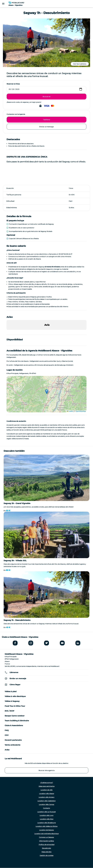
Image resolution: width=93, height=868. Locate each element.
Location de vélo (47, 790)
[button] (7, 332)
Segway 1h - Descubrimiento (17, 620)
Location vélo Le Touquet (47, 812)
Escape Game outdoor (15, 716)
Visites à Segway (12, 701)
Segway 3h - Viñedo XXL (15, 561)
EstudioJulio (46, 848)
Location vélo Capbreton (47, 801)
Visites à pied (11, 691)
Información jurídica (46, 841)
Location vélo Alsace (47, 794)
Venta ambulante (13, 745)
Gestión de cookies (47, 855)
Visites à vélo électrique (15, 696)
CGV (7, 735)
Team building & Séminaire (17, 721)
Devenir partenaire (13, 740)
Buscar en (47, 97)
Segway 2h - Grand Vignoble (17, 503)
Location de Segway (47, 830)
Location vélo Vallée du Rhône (46, 826)
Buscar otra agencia (47, 770)
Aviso (7, 750)
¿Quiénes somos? (46, 783)
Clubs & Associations (14, 725)
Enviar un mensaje (46, 127)
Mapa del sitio (46, 852)
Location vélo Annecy (46, 797)
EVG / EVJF (10, 711)
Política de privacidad (47, 845)
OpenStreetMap (81, 411)
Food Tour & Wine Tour (15, 706)
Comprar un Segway (46, 837)
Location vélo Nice (47, 819)
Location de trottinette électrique (46, 834)
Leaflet (70, 411)
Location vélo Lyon (46, 815)
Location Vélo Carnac (47, 804)
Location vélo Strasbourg (47, 823)
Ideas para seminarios (47, 786)
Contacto (47, 808)
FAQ (7, 730)
